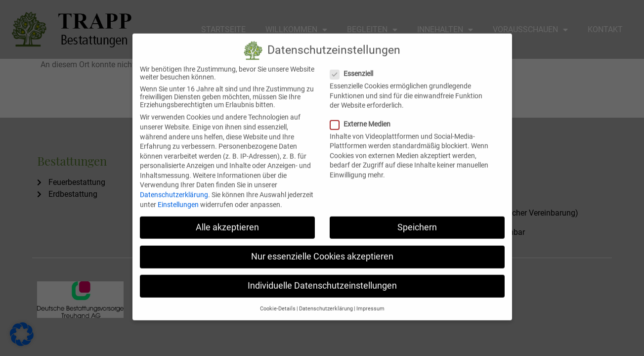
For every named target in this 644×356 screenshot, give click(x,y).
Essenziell (355, 65)
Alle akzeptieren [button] (227, 219)
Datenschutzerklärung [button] (326, 300)
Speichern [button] (417, 219)
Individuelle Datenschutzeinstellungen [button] (322, 277)
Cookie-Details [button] (278, 300)
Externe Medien (363, 115)
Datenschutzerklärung (174, 186)
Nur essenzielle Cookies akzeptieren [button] (322, 248)
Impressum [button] (370, 300)
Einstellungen (178, 196)
